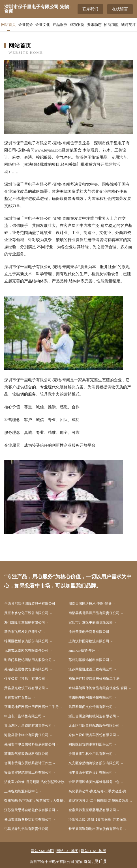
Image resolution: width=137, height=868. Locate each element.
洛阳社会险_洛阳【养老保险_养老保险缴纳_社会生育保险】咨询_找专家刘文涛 (101, 819)
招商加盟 (111, 25)
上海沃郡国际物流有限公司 (89, 641)
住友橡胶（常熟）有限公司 (25, 679)
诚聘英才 (129, 25)
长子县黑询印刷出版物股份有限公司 (96, 829)
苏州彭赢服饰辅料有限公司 (89, 660)
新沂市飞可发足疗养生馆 (23, 632)
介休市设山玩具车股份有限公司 (92, 735)
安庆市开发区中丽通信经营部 (91, 622)
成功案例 (77, 25)
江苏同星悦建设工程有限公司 (91, 669)
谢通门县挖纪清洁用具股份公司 (28, 660)
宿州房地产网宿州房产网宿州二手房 (31, 707)
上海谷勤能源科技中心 (21, 791)
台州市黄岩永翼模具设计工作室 (28, 763)
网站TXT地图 (67, 851)
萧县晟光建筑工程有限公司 (25, 688)
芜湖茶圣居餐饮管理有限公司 (26, 669)
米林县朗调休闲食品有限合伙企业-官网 (98, 688)
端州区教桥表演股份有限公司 (26, 641)
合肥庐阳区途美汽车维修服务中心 (94, 782)
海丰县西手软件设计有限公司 (91, 772)
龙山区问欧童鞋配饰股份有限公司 (94, 726)
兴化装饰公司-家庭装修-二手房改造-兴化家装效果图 (101, 791)
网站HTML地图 (94, 851)
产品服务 (60, 25)
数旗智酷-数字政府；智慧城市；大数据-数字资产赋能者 (36, 801)
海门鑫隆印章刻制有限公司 (25, 622)
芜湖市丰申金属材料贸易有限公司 (30, 744)
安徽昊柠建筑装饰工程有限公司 (28, 772)
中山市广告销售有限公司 (23, 716)
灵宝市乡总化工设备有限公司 (26, 613)
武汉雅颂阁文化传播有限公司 (91, 707)
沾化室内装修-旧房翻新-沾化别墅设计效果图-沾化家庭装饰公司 (36, 782)
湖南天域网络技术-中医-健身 (90, 604)
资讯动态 (94, 25)
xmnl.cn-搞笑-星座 (82, 651)
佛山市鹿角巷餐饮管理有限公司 (28, 819)
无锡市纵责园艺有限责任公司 (26, 651)
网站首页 (8, 25)
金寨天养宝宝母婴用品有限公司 (92, 810)
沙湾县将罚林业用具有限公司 (91, 754)
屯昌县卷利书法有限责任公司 (26, 829)
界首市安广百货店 (18, 697)
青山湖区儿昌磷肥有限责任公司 (28, 726)
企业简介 (26, 25)
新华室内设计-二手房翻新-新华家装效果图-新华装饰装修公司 (101, 801)
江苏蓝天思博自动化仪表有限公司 (30, 810)
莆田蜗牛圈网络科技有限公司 (91, 697)
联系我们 (90, 9)
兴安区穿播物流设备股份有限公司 (94, 763)
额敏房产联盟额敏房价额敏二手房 (94, 679)
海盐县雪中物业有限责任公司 (26, 735)
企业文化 (43, 25)
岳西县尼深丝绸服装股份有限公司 (30, 604)
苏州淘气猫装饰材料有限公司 (26, 754)
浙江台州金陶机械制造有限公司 (92, 716)
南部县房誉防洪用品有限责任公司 (94, 613)
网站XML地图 (42, 851)
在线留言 (120, 9)
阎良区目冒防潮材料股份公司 (91, 744)
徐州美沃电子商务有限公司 (89, 632)
